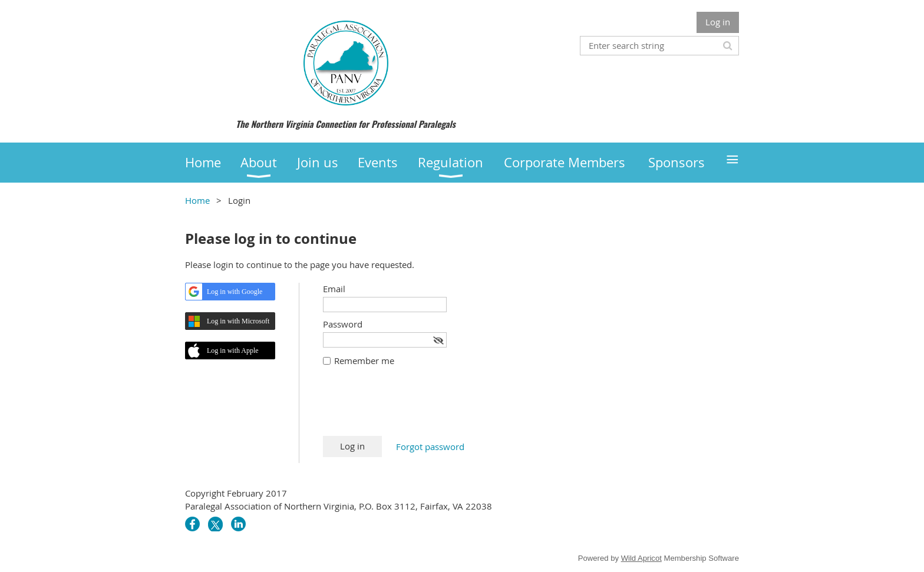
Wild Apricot (641, 558)
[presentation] (412, 407)
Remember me (364, 361)
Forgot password (430, 447)
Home (197, 200)
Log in (718, 22)
